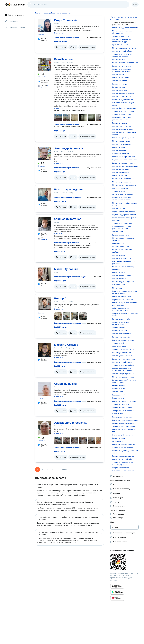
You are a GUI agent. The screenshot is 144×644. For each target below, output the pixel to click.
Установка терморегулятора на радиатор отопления (68, 37)
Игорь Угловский (65, 20)
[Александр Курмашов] (45, 154)
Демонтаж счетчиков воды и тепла (123, 104)
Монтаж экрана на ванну (122, 275)
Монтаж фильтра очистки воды (124, 108)
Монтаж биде (117, 288)
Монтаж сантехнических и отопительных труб (122, 41)
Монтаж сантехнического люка (124, 185)
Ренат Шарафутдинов (69, 189)
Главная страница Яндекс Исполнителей (15, 4)
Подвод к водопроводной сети (124, 215)
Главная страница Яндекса (7, 4)
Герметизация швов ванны (123, 194)
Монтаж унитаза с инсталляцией (125, 63)
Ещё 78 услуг (60, 451)
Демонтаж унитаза (119, 176)
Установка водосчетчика (122, 66)
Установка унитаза (119, 331)
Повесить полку (118, 398)
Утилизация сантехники (121, 353)
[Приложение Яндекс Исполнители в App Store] (117, 586)
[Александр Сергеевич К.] (45, 428)
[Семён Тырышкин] (45, 389)
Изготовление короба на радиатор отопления (122, 227)
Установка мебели (119, 343)
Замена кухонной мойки (121, 337)
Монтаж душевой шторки (122, 362)
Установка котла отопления (123, 111)
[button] (61, 47)
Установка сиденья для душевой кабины (125, 452)
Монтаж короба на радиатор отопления (123, 268)
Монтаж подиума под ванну (123, 282)
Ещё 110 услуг (60, 405)
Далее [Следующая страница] (64, 469)
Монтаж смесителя (120, 90)
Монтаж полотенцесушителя (123, 93)
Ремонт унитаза (118, 385)
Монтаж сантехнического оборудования (122, 32)
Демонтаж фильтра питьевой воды (124, 431)
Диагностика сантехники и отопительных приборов (122, 369)
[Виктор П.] (45, 304)
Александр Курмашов (69, 148)
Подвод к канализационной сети (125, 160)
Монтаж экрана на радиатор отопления (123, 239)
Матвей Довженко (66, 269)
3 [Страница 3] (47, 469)
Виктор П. (61, 298)
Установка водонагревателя (123, 100)
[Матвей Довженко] (45, 274)
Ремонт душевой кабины (122, 417)
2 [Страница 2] (43, 469)
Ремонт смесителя (119, 123)
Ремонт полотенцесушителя (123, 456)
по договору (45, 86)
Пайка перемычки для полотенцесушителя (121, 309)
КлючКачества (64, 59)
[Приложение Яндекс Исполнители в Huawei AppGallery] (117, 598)
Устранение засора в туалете (124, 157)
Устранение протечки (120, 154)
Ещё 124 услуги (61, 327)
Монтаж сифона (118, 208)
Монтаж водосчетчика (121, 169)
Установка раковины (120, 389)
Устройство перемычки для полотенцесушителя (123, 463)
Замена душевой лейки (121, 319)
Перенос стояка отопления (123, 300)
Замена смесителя (119, 81)
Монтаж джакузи (119, 255)
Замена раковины (119, 232)
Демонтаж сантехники (121, 78)
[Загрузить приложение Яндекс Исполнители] (124, 562)
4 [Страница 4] (52, 469)
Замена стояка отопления (122, 334)
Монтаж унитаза (119, 60)
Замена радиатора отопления (124, 426)
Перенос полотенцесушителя (124, 212)
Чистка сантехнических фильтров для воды (125, 219)
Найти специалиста (15, 15)
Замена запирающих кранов (123, 374)
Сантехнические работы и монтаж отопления (124, 18)
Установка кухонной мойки (123, 447)
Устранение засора (120, 84)
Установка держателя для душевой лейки (122, 323)
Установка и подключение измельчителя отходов (122, 199)
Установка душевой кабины (123, 365)
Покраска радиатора (120, 188)
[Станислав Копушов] (45, 224)
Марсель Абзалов (66, 345)
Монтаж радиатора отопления (124, 48)
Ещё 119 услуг (60, 201)
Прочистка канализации (122, 45)
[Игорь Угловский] (45, 25)
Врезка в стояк (118, 243)
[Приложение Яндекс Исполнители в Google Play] (117, 592)
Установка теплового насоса (123, 163)
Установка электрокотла (122, 114)
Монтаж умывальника (121, 172)
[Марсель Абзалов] (45, 350)
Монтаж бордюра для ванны (123, 377)
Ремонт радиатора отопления (124, 423)
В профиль (58, 33)
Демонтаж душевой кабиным (124, 444)
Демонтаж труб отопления (122, 435)
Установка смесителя (121, 404)
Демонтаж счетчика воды (122, 296)
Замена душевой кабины (122, 356)
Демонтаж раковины (120, 285)
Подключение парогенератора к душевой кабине (125, 292)
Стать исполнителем (15, 27)
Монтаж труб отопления (122, 144)
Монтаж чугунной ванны (122, 182)
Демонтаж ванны (119, 147)
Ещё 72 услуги (60, 131)
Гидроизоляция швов (120, 247)
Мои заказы (12, 21)
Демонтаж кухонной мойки (123, 459)
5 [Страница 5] (57, 469)
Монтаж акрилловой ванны (123, 129)
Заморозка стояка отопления (124, 411)
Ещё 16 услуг (60, 251)
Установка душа (118, 191)
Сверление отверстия (121, 468)
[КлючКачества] (45, 64)
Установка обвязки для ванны (124, 359)
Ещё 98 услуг (60, 172)
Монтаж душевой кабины (122, 51)
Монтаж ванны (118, 74)
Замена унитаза (118, 87)
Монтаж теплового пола (121, 96)
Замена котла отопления (122, 407)
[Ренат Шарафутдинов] (45, 195)
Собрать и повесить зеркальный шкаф (125, 315)
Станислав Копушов (68, 219)
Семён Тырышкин (66, 384)
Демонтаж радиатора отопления (125, 420)
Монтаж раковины (119, 150)
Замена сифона (118, 327)
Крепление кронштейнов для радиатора (123, 263)
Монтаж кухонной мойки (122, 126)
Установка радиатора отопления (125, 28)
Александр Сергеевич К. (70, 423)
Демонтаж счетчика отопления (124, 401)
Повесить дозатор (119, 346)
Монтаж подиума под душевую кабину (124, 134)
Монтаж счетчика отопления (123, 179)
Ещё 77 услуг (60, 366)
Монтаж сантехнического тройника (122, 251)
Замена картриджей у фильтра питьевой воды (124, 381)
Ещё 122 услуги (61, 41)
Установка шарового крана (123, 223)
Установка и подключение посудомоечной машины (122, 70)
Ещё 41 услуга (60, 281)
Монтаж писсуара (119, 278)
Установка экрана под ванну (123, 138)
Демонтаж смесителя (120, 272)
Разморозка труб (119, 395)
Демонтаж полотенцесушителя (124, 471)
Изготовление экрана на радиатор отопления (122, 119)
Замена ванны (118, 392)
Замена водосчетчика (121, 36)
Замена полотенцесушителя (123, 349)
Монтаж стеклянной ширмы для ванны (125, 204)
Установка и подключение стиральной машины (122, 55)
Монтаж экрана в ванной (122, 141)
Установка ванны (119, 438)
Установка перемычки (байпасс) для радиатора (125, 304)
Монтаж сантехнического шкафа (125, 166)
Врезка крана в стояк (120, 235)
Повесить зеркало (119, 414)
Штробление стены (120, 441)
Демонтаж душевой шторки (123, 340)
